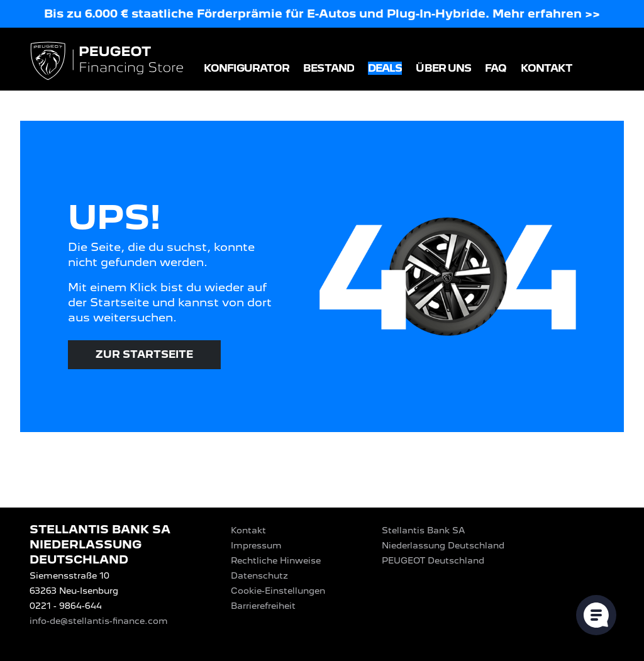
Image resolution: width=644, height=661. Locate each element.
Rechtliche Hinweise (276, 560)
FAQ (496, 68)
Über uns (443, 68)
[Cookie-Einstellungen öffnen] (596, 615)
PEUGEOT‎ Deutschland (433, 560)
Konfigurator (247, 68)
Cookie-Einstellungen (278, 591)
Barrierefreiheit (263, 606)
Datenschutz (259, 575)
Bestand (329, 68)
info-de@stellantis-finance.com (99, 621)
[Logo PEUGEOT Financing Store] (108, 62)
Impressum (256, 545)
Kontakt (547, 68)
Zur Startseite (144, 354)
